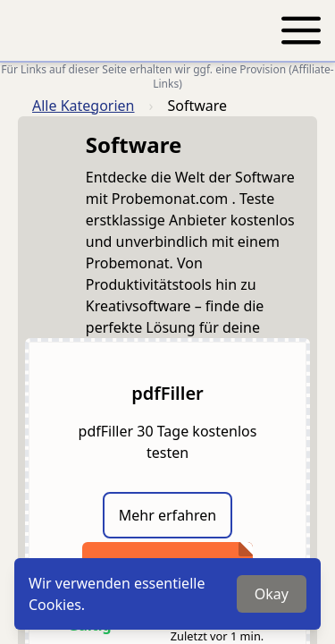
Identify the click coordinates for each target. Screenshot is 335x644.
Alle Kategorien (84, 106)
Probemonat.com (172, 199)
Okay (272, 594)
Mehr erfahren (167, 515)
